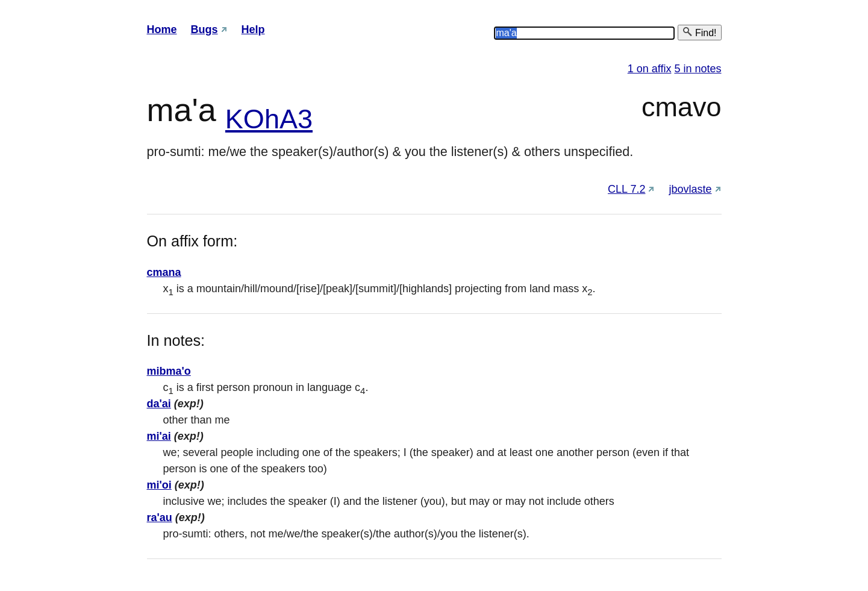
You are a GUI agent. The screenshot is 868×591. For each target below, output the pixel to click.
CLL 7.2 (626, 189)
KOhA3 (269, 119)
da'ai (159, 404)
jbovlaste (690, 189)
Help (253, 30)
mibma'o (169, 371)
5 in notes (698, 69)
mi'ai (159, 436)
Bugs (205, 30)
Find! (699, 32)
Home (162, 30)
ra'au (160, 518)
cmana (164, 272)
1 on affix (650, 69)
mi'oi (159, 485)
